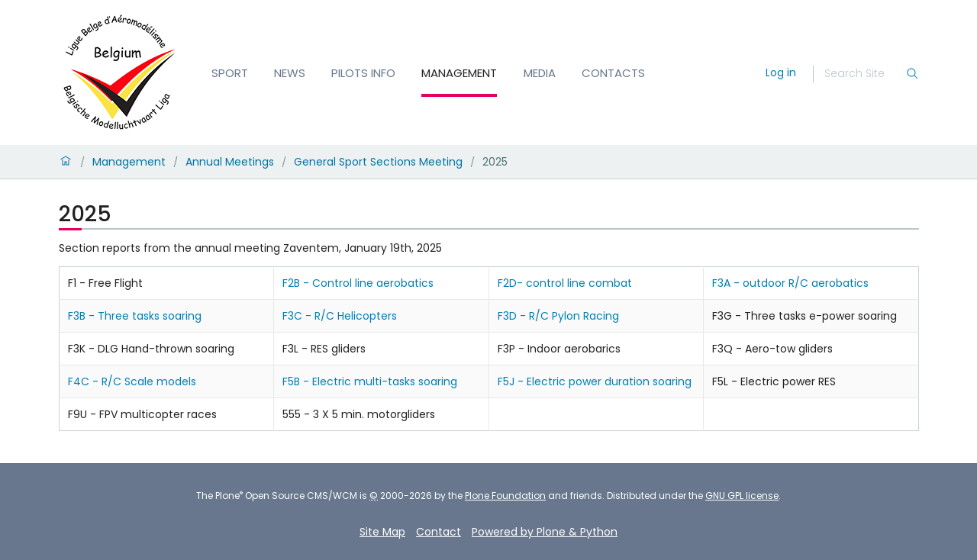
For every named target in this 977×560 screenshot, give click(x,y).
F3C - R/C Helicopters (340, 316)
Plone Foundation (505, 496)
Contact (439, 532)
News (290, 73)
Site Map (382, 532)
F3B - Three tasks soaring (135, 316)
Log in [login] (781, 72)
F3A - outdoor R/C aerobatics (790, 283)
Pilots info (363, 73)
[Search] (865, 74)
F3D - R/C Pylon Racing (558, 316)
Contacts (613, 73)
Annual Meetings (230, 162)
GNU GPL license (742, 496)
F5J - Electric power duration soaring (595, 381)
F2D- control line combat (565, 283)
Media (540, 73)
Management (459, 73)
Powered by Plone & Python (545, 532)
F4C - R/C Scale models (132, 381)
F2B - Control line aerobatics (358, 283)
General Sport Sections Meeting (378, 162)
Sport (230, 73)
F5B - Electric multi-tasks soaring (370, 381)
